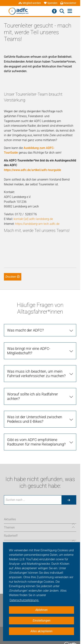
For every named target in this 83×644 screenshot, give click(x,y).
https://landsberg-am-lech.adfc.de (37, 224)
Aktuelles (10, 519)
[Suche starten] (69, 500)
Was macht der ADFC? (25, 330)
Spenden (51, 3)
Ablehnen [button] (41, 610)
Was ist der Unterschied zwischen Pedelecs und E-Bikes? (35, 419)
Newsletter (68, 3)
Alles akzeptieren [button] (41, 631)
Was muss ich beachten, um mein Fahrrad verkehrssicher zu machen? (36, 374)
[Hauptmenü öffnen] (70, 11)
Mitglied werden (30, 3)
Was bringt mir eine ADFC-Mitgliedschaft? (29, 351)
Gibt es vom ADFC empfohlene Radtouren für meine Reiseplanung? (36, 442)
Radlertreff (11, 536)
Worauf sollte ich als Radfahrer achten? (33, 396)
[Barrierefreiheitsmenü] (54, 11)
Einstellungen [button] (42, 621)
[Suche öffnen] (62, 11)
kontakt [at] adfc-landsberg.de (33, 219)
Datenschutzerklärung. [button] (24, 600)
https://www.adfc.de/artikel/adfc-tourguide (33, 170)
